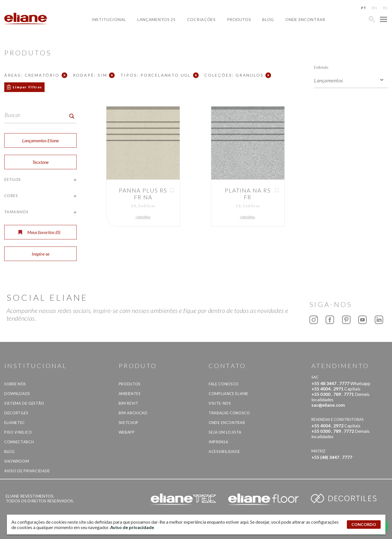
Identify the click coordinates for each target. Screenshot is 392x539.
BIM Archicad (133, 413)
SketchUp (129, 423)
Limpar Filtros (28, 87)
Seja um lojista (225, 432)
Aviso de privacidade (27, 471)
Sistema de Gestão (24, 403)
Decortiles (16, 413)
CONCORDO (364, 524)
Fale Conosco (224, 384)
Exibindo (321, 67)
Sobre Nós (15, 384)
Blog (268, 19)
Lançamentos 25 (157, 19)
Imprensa (218, 442)
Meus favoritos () (39, 232)
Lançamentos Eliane (40, 140)
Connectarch (19, 442)
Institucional (109, 19)
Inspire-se (41, 254)
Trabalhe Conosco (229, 413)
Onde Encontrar (305, 19)
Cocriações (201, 19)
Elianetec (15, 423)
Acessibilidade (224, 452)
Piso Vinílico (18, 432)
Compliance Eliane (229, 394)
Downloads (17, 394)
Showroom (17, 461)
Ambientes (130, 394)
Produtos (239, 19)
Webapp (127, 432)
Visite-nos (220, 403)
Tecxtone (40, 162)
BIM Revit (129, 403)
